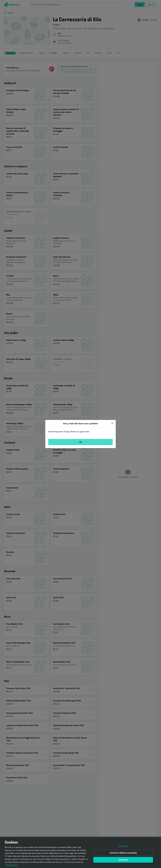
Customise (123, 847)
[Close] (112, 423)
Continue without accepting (123, 853)
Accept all (123, 860)
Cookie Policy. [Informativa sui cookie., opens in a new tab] (12, 866)
